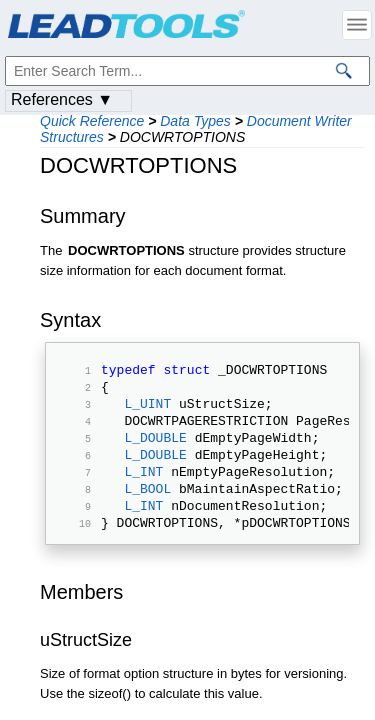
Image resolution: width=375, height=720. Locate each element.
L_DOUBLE (155, 452)
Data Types (195, 121)
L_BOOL (147, 512)
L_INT (143, 492)
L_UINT (147, 412)
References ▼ (62, 99)
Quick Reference (92, 121)
